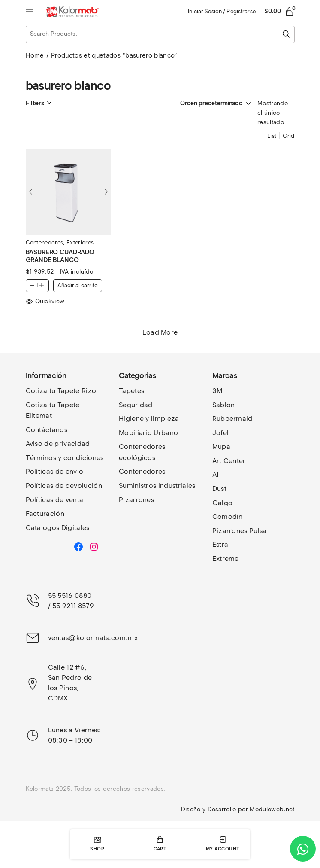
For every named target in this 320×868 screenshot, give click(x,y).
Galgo (223, 503)
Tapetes (131, 391)
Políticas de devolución (64, 486)
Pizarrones (136, 500)
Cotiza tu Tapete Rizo (61, 391)
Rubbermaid (232, 419)
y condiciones (81, 458)
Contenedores (45, 242)
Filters (35, 103)
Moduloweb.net (272, 809)
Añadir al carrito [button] (78, 285)
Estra (220, 544)
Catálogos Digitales (58, 528)
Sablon (224, 405)
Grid (288, 136)
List (272, 136)
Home (35, 55)
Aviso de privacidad (58, 443)
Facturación (45, 513)
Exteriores (80, 242)
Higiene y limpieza (149, 419)
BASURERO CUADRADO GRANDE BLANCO (60, 256)
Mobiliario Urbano (148, 433)
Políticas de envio (55, 471)
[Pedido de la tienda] (207, 104)
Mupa (221, 446)
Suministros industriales (157, 486)
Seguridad (136, 405)
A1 (216, 474)
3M (217, 391)
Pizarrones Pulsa (240, 531)
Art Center (229, 461)
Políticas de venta (55, 500)
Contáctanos (47, 430)
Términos (42, 458)
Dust (219, 489)
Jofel (221, 433)
